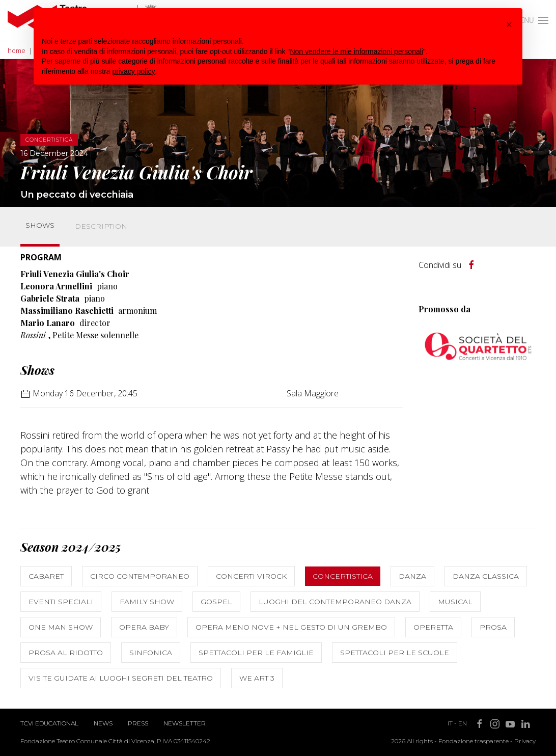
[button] (509, 24)
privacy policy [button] (134, 71)
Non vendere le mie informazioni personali (356, 51)
